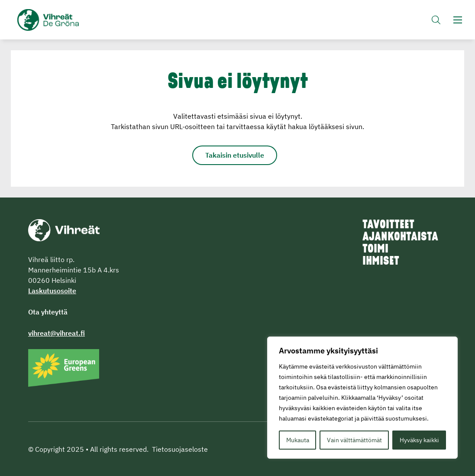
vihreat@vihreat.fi (57, 333)
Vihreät (53, 20)
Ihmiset (381, 262)
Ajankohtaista (400, 237)
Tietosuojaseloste (180, 449)
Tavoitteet (388, 225)
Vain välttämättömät (354, 440)
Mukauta (298, 440)
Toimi (375, 249)
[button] (436, 20)
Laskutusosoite (52, 291)
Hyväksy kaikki (419, 440)
